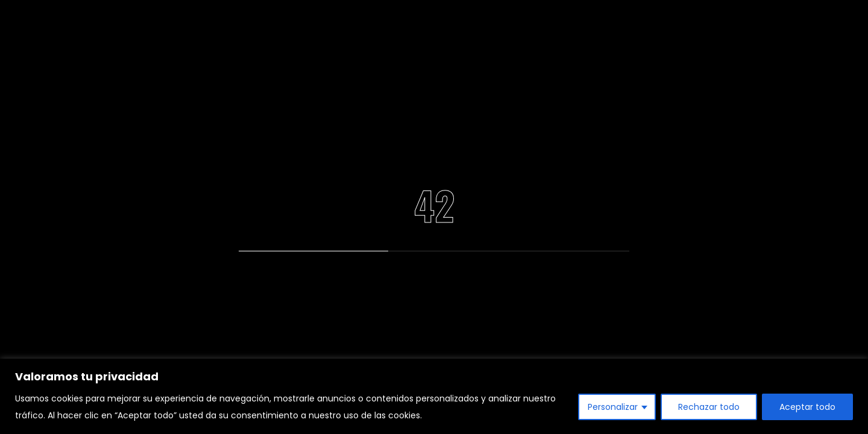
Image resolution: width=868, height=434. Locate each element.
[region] (434, 396)
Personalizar (613, 407)
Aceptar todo (807, 407)
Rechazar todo (709, 407)
